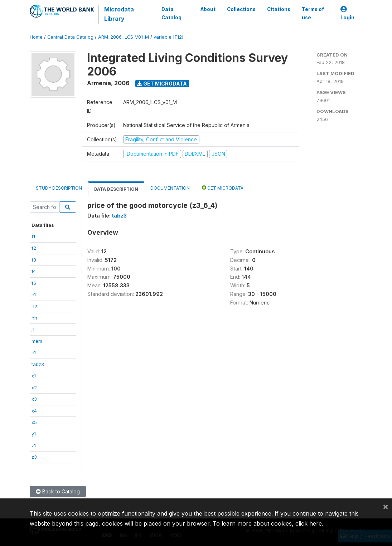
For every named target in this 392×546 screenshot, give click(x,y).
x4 (34, 411)
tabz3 (38, 364)
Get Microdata (162, 84)
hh (34, 318)
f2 (34, 248)
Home (36, 37)
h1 (34, 294)
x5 (34, 422)
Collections (241, 9)
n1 (34, 352)
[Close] (386, 506)
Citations (279, 9)
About (208, 9)
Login (347, 13)
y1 (34, 434)
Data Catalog (171, 13)
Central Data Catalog (70, 37)
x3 (34, 399)
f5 (34, 283)
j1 (33, 329)
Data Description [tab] (116, 189)
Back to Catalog (58, 491)
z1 (34, 445)
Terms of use (313, 13)
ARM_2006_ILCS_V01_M (124, 37)
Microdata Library (119, 14)
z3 (34, 457)
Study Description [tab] (59, 188)
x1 (34, 376)
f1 (33, 237)
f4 (34, 271)
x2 (34, 387)
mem (37, 341)
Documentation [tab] (170, 188)
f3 (34, 260)
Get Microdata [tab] (223, 188)
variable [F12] (168, 37)
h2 (34, 306)
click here (309, 523)
